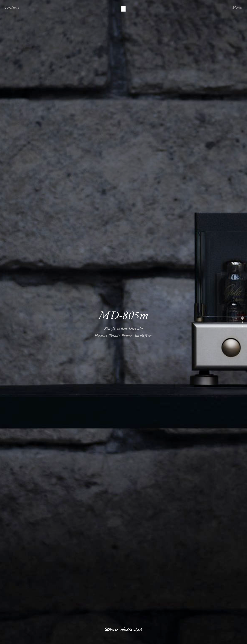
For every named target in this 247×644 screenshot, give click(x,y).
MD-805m (123, 315)
